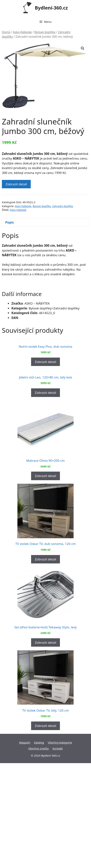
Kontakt (58, 853)
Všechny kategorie (60, 847)
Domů (6, 32)
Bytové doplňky (45, 32)
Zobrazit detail (16, 184)
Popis (10, 222)
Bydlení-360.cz (51, 8)
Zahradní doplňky (63, 206)
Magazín (25, 847)
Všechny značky (39, 853)
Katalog (39, 847)
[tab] (45, 222)
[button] (83, 48)
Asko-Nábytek (22, 32)
